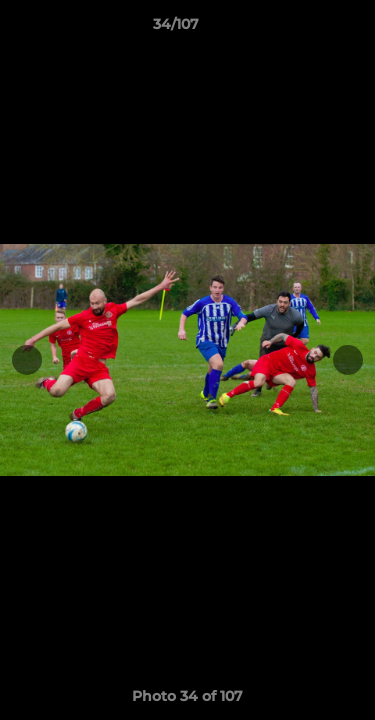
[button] (303, 29)
